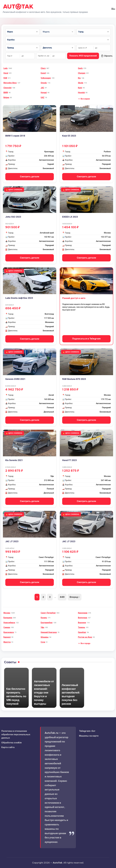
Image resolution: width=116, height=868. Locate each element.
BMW (6, 93)
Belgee (6, 97)
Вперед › (75, 597)
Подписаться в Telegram (87, 339)
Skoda (81, 83)
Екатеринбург (47, 623)
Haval (6, 73)
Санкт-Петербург (48, 613)
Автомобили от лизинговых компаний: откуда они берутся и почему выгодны (44, 692)
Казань (44, 618)
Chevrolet (7, 88)
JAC (42, 88)
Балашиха (8, 618)
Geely (80, 68)
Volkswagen (46, 78)
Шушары (45, 637)
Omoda (44, 83)
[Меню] (113, 9)
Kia (79, 78)
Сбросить (107, 56)
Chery (43, 68)
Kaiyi (80, 88)
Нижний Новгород (49, 632)
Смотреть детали (29, 177)
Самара (7, 627)
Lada (5, 68)
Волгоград (83, 618)
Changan (82, 73)
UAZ (42, 97)
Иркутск (7, 642)
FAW (5, 78)
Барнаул (7, 637)
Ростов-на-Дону (85, 637)
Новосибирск (9, 623)
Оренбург (82, 632)
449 (62, 597)
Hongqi (44, 93)
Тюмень (82, 627)
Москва (7, 613)
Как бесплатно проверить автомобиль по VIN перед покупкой (16, 696)
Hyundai (81, 93)
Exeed (43, 73)
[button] (84, 99)
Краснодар (83, 613)
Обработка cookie (11, 743)
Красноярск (9, 632)
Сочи (43, 642)
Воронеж (82, 623)
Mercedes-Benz (10, 83)
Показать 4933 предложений (83, 56)
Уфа (42, 627)
